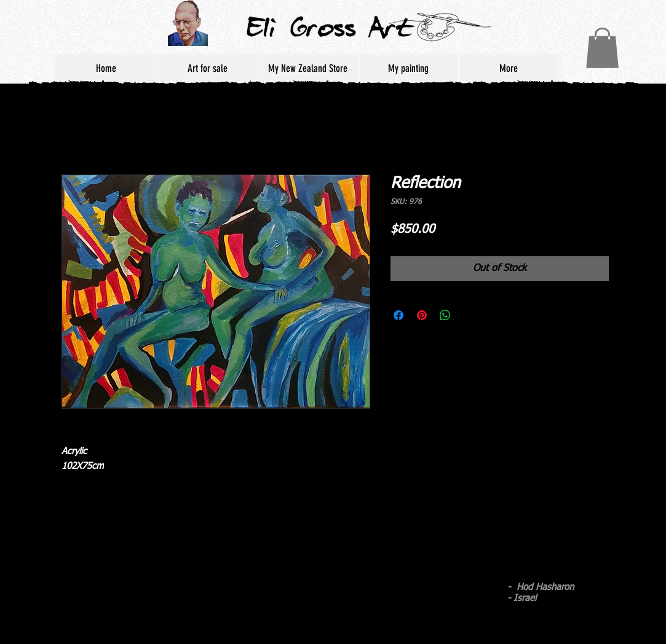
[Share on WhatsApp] (445, 315)
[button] (602, 48)
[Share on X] (469, 315)
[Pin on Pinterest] (422, 315)
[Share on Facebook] (398, 315)
